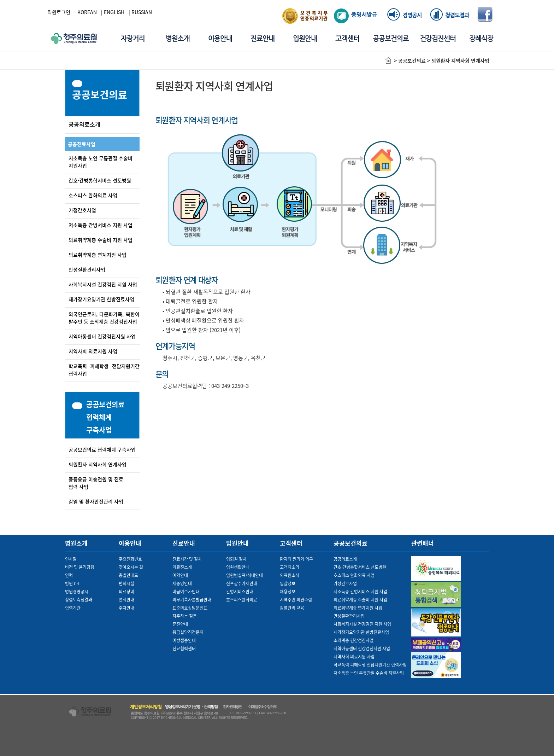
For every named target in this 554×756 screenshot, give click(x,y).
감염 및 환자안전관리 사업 (96, 501)
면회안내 (126, 600)
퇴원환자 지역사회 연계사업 (98, 464)
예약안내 (180, 575)
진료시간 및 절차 (187, 559)
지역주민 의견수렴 (296, 600)
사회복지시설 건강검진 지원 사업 (103, 284)
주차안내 (126, 608)
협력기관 (73, 608)
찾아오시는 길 (131, 567)
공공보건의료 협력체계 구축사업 (102, 449)
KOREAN (87, 12)
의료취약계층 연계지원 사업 (98, 255)
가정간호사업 (82, 210)
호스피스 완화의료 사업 (93, 195)
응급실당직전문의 (188, 632)
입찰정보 (288, 583)
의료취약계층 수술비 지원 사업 (101, 240)
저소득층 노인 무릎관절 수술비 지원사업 (369, 673)
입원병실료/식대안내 (244, 575)
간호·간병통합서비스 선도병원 (100, 180)
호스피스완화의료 (242, 600)
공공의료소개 (84, 124)
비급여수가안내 (186, 592)
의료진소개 (182, 567)
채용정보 (288, 592)
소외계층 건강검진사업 (353, 640)
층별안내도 (128, 575)
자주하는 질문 (185, 616)
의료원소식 (290, 575)
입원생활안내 (238, 567)
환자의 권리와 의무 (296, 559)
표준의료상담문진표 (190, 608)
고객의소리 (290, 567)
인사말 (71, 559)
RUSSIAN (142, 12)
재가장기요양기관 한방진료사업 (101, 299)
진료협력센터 (184, 649)
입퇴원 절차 (236, 559)
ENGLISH (114, 12)
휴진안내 (180, 624)
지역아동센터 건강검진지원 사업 (102, 336)
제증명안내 (182, 583)
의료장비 (126, 592)
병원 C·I (72, 583)
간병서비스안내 (240, 592)
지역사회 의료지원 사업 (93, 351)
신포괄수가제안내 (242, 583)
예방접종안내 (184, 640)
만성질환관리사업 (87, 269)
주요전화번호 (130, 559)
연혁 (69, 575)
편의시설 (126, 583)
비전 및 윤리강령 (80, 567)
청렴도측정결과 (79, 600)
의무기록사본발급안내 (192, 600)
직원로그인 (59, 12)
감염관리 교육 (292, 608)
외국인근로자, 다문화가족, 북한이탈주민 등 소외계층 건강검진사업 (104, 318)
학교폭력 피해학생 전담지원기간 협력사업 (370, 665)
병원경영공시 (77, 592)
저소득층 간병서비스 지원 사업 (101, 225)
